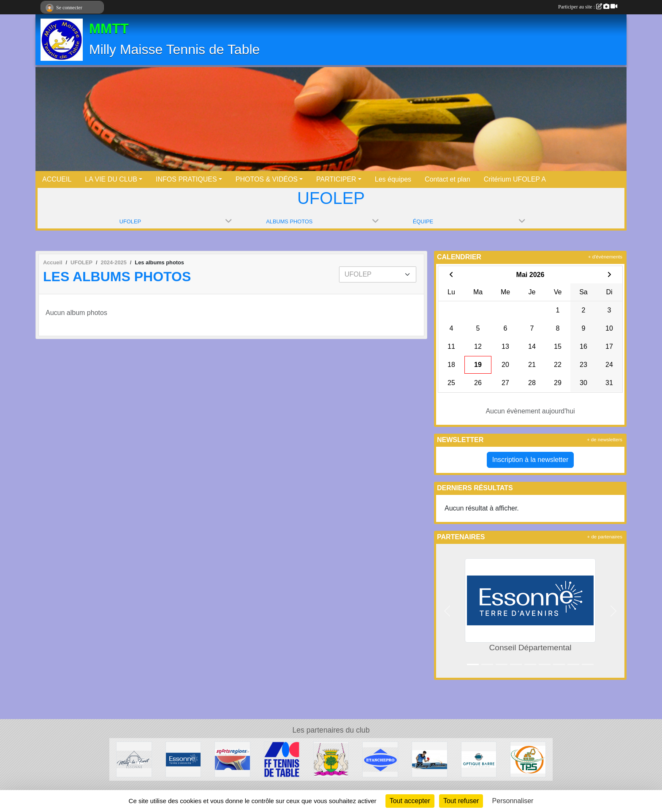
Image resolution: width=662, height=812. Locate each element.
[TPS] (528, 759)
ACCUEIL (57, 179)
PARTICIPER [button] (336, 179)
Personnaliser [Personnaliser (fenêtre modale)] (513, 801)
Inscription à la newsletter (530, 460)
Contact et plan (448, 179)
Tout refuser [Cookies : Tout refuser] (461, 801)
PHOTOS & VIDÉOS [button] (267, 179)
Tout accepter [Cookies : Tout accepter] (410, 801)
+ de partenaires (605, 537)
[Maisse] (331, 759)
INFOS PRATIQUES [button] (186, 179)
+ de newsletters (605, 440)
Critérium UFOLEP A (515, 179)
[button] (447, 611)
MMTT (109, 29)
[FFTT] (282, 759)
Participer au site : (588, 7)
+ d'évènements (605, 257)
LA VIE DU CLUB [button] (111, 179)
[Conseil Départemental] (183, 759)
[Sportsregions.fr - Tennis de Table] (232, 759)
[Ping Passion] (430, 759)
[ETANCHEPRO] (380, 759)
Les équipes (393, 179)
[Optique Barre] (479, 759)
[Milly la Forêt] (134, 759)
